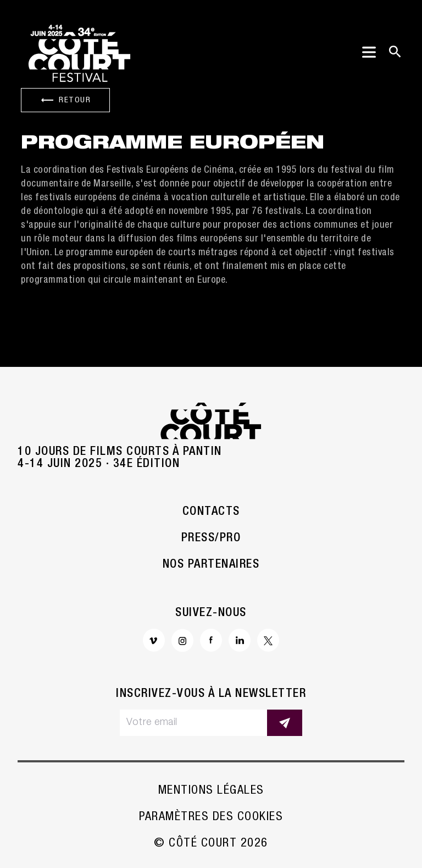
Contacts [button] (211, 512)
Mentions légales (211, 791)
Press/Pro (211, 539)
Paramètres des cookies (211, 817)
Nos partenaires (211, 565)
